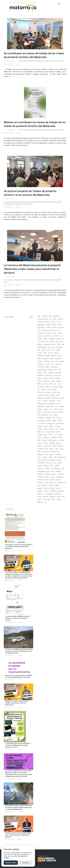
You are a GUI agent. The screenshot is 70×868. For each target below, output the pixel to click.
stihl (51, 409)
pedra (49, 389)
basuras (40, 372)
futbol (39, 358)
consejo (43, 389)
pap (38, 389)
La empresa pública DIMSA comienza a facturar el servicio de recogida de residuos (18, 618)
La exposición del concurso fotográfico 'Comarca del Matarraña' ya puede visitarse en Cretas (18, 745)
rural (46, 449)
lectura (60, 356)
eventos (59, 499)
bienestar (30, 204)
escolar (52, 342)
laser (52, 471)
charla (46, 443)
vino (52, 361)
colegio (51, 358)
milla (54, 418)
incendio (45, 460)
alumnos (54, 356)
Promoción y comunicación (14, 280)
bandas (40, 494)
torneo (62, 429)
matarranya (38, 61)
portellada (46, 437)
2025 (57, 61)
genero (60, 463)
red (38, 342)
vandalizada (59, 477)
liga (48, 350)
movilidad (52, 443)
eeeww (47, 395)
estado (51, 457)
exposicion (58, 494)
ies (59, 330)
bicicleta (62, 361)
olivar (53, 350)
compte (57, 466)
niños (39, 440)
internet (50, 370)
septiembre (52, 401)
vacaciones (41, 463)
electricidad (45, 415)
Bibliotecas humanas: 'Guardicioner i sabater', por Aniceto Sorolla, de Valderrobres (17, 703)
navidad (40, 480)
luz (38, 423)
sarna (55, 319)
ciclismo (58, 488)
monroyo (45, 440)
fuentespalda (50, 406)
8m (62, 342)
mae (59, 384)
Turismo (62, 61)
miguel (59, 325)
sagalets (62, 406)
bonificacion (41, 406)
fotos (57, 429)
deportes (40, 491)
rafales (44, 350)
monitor (59, 460)
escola (51, 466)
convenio (45, 401)
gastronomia (10, 202)
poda (57, 406)
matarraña (31, 61)
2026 (54, 392)
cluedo (57, 395)
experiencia (41, 418)
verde (56, 375)
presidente (40, 449)
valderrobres (45, 342)
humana (47, 322)
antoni (61, 409)
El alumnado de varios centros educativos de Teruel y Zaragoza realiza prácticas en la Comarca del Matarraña (19, 807)
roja (56, 435)
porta (53, 347)
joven (56, 361)
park (54, 423)
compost (45, 457)
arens (63, 497)
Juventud (45, 316)
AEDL (39, 316)
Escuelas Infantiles (43, 319)
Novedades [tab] (10, 509)
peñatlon (40, 488)
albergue (48, 418)
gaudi (55, 420)
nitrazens (49, 333)
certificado (40, 367)
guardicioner (60, 423)
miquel (60, 437)
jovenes (61, 435)
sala (44, 499)
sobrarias (58, 364)
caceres (58, 432)
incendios (45, 358)
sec (44, 494)
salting (46, 429)
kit (56, 322)
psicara (40, 446)
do (56, 483)
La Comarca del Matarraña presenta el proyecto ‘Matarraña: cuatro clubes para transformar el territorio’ (32, 269)
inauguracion (41, 327)
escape (58, 342)
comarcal (60, 474)
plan (28, 202)
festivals (40, 336)
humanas (60, 319)
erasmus (40, 429)
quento (39, 499)
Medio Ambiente (53, 440)
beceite (40, 353)
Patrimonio (40, 468)
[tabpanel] (18, 678)
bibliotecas (50, 494)
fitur (51, 415)
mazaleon (40, 426)
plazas (51, 454)
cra (45, 502)
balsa (59, 497)
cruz (61, 336)
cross (59, 344)
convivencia (55, 336)
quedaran (40, 502)
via (59, 370)
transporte (40, 395)
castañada (52, 339)
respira (45, 339)
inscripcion (58, 454)
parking (58, 443)
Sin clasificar (41, 387)
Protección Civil (42, 404)
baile (48, 471)
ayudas (45, 378)
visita (58, 392)
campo (47, 477)
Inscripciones (50, 432)
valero (62, 449)
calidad (39, 339)
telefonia (52, 429)
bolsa (46, 384)
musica (39, 437)
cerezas (50, 353)
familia (47, 367)
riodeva (60, 333)
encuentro (60, 446)
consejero (40, 322)
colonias (54, 325)
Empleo (53, 488)
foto (59, 322)
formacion (48, 420)
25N (39, 415)
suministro (59, 347)
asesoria (45, 485)
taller (56, 457)
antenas (40, 409)
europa (49, 423)
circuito (40, 466)
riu (63, 339)
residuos (40, 344)
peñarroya (52, 497)
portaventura (51, 404)
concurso (54, 412)
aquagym (40, 435)
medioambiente (42, 347)
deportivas (46, 381)
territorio (40, 412)
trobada (47, 356)
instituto (59, 339)
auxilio (39, 497)
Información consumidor (57, 491)
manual (53, 381)
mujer (56, 370)
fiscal (45, 353)
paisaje (31, 202)
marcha (51, 435)
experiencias (62, 483)
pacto (39, 485)
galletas (51, 485)
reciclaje (40, 361)
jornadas (48, 474)
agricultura (48, 398)
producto (48, 61)
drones (46, 454)
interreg (54, 327)
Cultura (16, 202)
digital (52, 395)
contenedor (41, 420)
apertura (55, 387)
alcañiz (54, 474)
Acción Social (49, 375)
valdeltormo (62, 457)
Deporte (52, 480)
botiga (54, 446)
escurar (49, 392)
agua (46, 435)
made (54, 333)
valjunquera (57, 316)
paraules (40, 454)
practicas (47, 361)
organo (57, 485)
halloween (58, 358)
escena (56, 409)
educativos (41, 356)
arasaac (46, 466)
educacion (49, 463)
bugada (40, 378)
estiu (39, 330)
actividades (52, 460)
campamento (41, 364)
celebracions (47, 446)
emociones (41, 483)
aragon (53, 61)
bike (63, 468)
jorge (52, 322)
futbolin (51, 426)
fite (50, 319)
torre (44, 432)
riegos (49, 499)
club (21, 61)
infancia (56, 353)
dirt (60, 375)
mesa (57, 449)
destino (39, 381)
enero (45, 372)
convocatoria (41, 392)
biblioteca (40, 384)
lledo (53, 499)
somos (52, 477)
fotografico (41, 474)
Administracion (55, 451)
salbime (46, 409)
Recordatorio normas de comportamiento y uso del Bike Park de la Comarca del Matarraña (19, 547)
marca (48, 364)
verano (59, 401)
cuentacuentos (56, 468)
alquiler (61, 387)
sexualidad (53, 437)
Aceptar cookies (11, 863)
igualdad (58, 471)
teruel (43, 61)
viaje (49, 347)
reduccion (59, 418)
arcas (51, 384)
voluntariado (41, 333)
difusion (52, 449)
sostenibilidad (17, 204)
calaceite (59, 372)
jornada (58, 350)
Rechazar (26, 863)
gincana (51, 378)
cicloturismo (9, 204)
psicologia (47, 412)
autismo (43, 423)
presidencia (54, 367)
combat (46, 480)
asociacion (47, 336)
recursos (58, 480)
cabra (39, 460)
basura (63, 398)
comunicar (40, 477)
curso (58, 404)
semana (49, 387)
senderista (40, 375)
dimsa (39, 432)
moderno (47, 468)
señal (47, 483)
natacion (62, 440)
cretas (48, 325)
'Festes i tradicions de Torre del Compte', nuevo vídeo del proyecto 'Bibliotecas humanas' (18, 835)
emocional (51, 372)
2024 (63, 344)
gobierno (58, 378)
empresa (46, 488)
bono (50, 316)
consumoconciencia (50, 344)
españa (25, 61)
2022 (39, 350)
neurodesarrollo (42, 370)
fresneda (61, 327)
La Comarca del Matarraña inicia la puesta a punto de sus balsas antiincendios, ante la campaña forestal (19, 651)
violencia (40, 443)
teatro (52, 483)
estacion (60, 420)
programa (58, 426)
